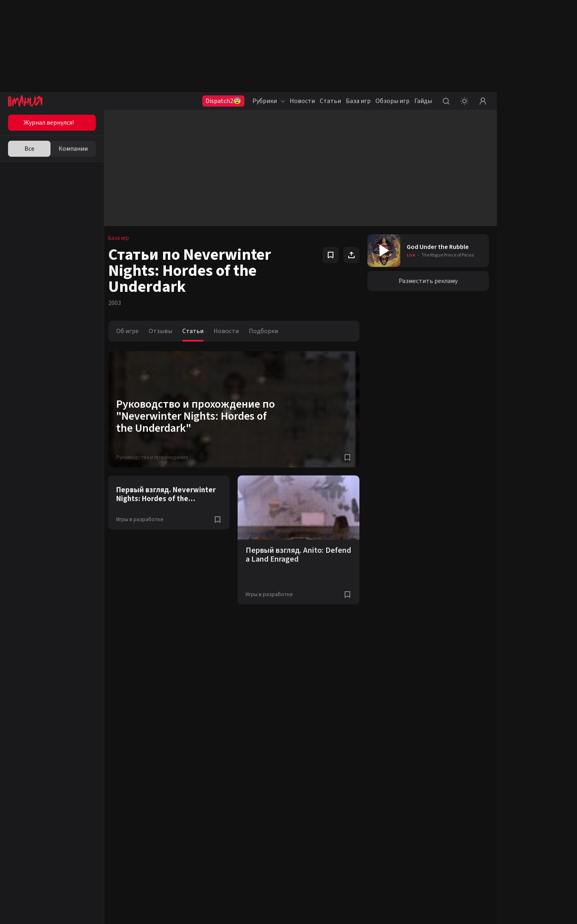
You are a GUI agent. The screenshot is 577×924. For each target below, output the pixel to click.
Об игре (131, 331)
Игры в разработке (144, 520)
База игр (358, 101)
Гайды (423, 101)
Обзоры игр (392, 101)
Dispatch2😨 (223, 101)
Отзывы (164, 331)
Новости (302, 101)
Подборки (267, 331)
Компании (73, 149)
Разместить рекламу (429, 281)
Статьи (330, 101)
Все (29, 149)
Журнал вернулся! (49, 123)
